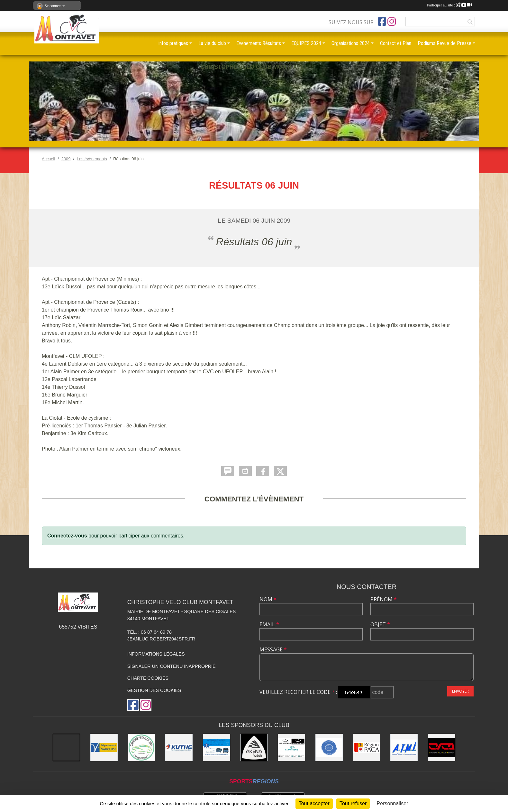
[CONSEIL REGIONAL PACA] (367, 747)
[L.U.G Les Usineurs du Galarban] (329, 747)
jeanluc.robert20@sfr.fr (161, 639)
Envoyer (460, 691)
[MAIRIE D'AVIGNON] (66, 747)
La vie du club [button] (212, 43)
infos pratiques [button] (173, 43)
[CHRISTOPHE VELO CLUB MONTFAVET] (442, 747)
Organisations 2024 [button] (351, 43)
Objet (380, 624)
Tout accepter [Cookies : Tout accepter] (314, 803)
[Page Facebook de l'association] (382, 22)
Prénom (384, 599)
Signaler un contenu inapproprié (172, 666)
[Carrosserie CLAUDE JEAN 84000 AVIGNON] (142, 747)
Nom (268, 599)
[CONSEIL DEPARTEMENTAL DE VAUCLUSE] (104, 747)
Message (273, 649)
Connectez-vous (67, 536)
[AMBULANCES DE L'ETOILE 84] (217, 747)
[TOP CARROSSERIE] (291, 747)
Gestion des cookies (154, 690)
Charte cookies (148, 678)
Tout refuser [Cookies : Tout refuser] (353, 803)
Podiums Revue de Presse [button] (444, 43)
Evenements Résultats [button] (259, 43)
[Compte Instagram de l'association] (392, 22)
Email (269, 624)
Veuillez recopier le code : (298, 692)
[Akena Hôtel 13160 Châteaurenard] (254, 747)
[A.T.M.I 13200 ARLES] (404, 747)
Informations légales (156, 654)
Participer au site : (449, 5)
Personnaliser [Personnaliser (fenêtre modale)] (393, 803)
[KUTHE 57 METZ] (179, 747)
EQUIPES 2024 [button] (306, 43)
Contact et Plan (396, 43)
